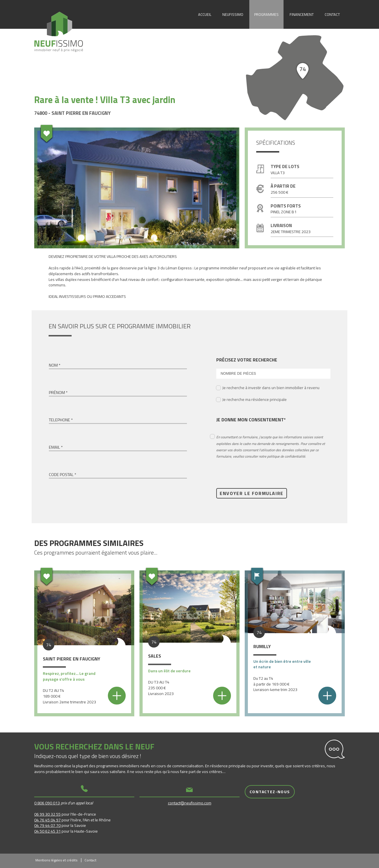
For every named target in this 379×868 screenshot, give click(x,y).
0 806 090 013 (47, 803)
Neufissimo (233, 14)
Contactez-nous (270, 792)
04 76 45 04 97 (47, 820)
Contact (332, 14)
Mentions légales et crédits (56, 860)
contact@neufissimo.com (190, 803)
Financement (302, 14)
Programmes (266, 14)
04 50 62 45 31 (47, 831)
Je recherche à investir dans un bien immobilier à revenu (271, 388)
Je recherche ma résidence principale (254, 399)
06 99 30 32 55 (47, 814)
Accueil (205, 14)
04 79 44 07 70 (47, 825)
